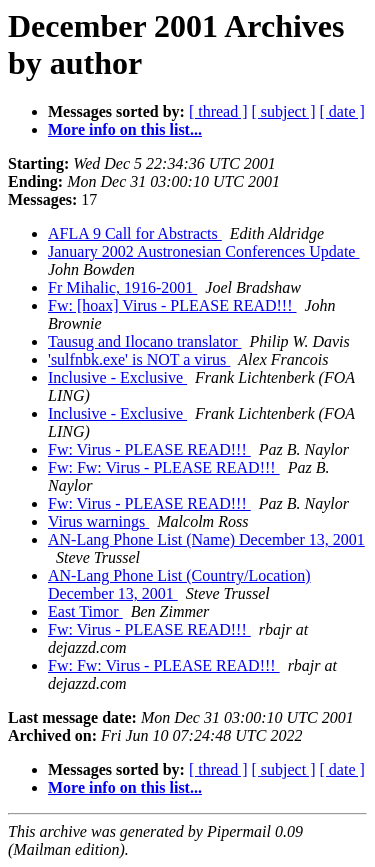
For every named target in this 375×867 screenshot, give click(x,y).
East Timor (85, 611)
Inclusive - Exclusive (117, 377)
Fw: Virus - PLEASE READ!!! (149, 449)
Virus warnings (98, 521)
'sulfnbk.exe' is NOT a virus (139, 359)
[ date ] (342, 111)
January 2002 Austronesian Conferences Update (203, 251)
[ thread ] (218, 111)
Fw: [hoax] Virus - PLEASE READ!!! (172, 305)
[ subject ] (284, 111)
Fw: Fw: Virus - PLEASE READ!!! (164, 467)
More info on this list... (125, 129)
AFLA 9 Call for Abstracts (135, 233)
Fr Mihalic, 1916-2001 (122, 287)
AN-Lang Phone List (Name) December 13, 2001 (206, 539)
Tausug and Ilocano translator (144, 341)
